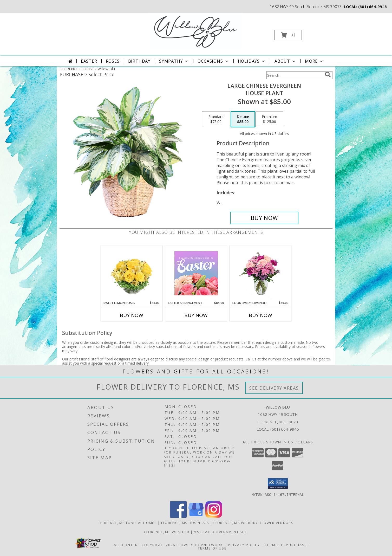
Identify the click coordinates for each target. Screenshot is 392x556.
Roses (113, 61)
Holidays (252, 61)
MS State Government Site (221, 532)
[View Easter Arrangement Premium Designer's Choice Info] (196, 273)
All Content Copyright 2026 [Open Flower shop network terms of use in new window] (145, 545)
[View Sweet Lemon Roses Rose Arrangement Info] (132, 273)
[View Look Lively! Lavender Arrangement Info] (261, 273)
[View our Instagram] (214, 516)
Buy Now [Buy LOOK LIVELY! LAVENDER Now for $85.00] (260, 315)
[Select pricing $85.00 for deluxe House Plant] (243, 119)
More (314, 61)
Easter (89, 61)
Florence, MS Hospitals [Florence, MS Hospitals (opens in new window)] (185, 522)
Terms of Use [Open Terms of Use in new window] (212, 548)
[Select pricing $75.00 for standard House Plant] (216, 119)
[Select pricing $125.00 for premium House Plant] (269, 119)
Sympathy (174, 61)
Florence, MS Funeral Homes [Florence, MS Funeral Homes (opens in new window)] (128, 522)
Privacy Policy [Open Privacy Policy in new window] (244, 545)
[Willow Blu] (196, 31)
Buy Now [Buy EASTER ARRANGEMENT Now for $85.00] (196, 315)
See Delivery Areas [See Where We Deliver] (274, 388)
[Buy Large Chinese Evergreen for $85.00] (264, 218)
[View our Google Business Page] (196, 516)
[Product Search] (295, 75)
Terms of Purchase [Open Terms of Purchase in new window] (286, 545)
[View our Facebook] (178, 516)
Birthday (139, 61)
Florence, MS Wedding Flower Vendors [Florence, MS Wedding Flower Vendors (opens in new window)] (253, 522)
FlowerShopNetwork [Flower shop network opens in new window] (200, 545)
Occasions (213, 61)
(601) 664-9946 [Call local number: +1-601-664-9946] (373, 7)
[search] (328, 75)
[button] (288, 35)
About (285, 61)
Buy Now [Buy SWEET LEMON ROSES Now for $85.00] (132, 315)
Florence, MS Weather (167, 532)
